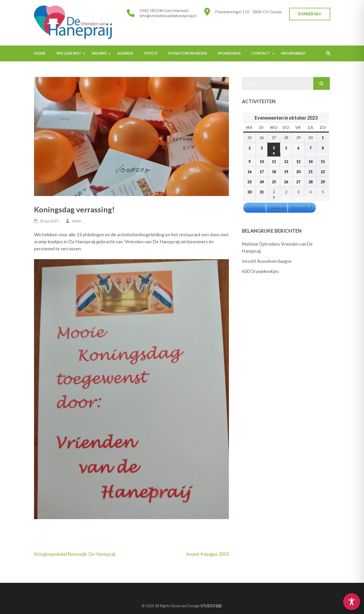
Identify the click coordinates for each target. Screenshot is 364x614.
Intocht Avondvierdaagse (267, 261)
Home (40, 53)
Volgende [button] (302, 208)
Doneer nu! (310, 14)
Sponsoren (229, 53)
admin (77, 221)
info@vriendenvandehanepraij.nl (168, 15)
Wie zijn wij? (69, 53)
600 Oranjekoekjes (260, 271)
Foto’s (151, 53)
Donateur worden (187, 53)
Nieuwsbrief (293, 53)
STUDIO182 (211, 606)
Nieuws (99, 53)
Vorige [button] (255, 208)
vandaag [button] (277, 208)
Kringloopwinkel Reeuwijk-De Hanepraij (75, 554)
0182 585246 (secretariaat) (164, 10)
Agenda (125, 53)
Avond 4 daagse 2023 (207, 554)
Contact (261, 53)
